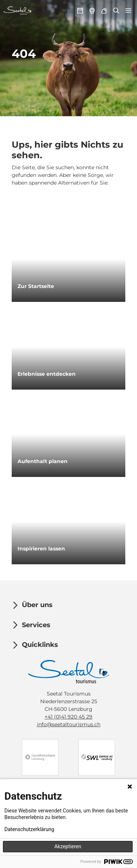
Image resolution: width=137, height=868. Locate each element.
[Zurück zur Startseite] (18, 11)
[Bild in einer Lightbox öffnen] (69, 672)
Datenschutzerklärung (29, 829)
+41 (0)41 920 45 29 (68, 716)
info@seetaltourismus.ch (69, 724)
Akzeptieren (68, 846)
